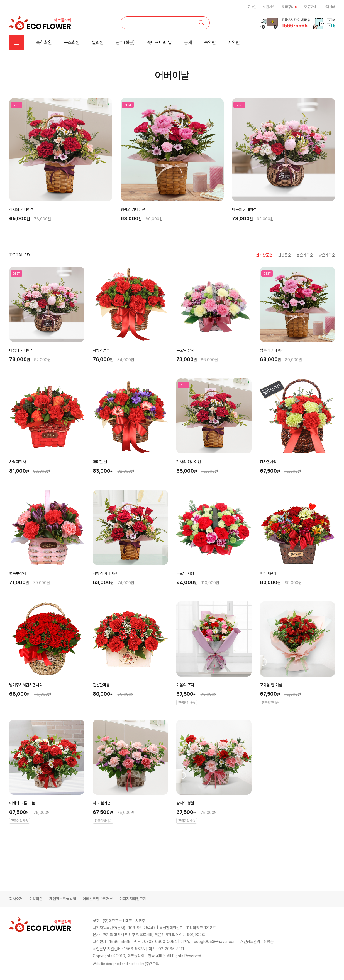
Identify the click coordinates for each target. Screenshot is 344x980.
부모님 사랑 (185, 573)
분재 (188, 42)
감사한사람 (268, 462)
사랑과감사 (18, 462)
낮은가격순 (327, 255)
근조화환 (72, 42)
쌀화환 (98, 42)
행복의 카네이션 (133, 209)
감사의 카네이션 (21, 209)
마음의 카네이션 (244, 209)
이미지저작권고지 (133, 899)
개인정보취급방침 (63, 899)
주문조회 (310, 7)
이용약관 (36, 899)
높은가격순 (305, 255)
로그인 (252, 7)
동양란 (210, 42)
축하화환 (44, 42)
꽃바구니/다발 (159, 42)
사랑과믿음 (101, 350)
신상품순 (284, 255)
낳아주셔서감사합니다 (26, 685)
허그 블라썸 (102, 803)
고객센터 (329, 7)
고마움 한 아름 (271, 685)
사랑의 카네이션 (105, 573)
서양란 (234, 42)
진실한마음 (101, 685)
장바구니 (290, 7)
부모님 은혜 (185, 350)
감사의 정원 (185, 803)
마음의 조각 (185, 685)
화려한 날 (100, 462)
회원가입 (269, 7)
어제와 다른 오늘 (22, 803)
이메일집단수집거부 (98, 899)
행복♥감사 (18, 573)
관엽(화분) (125, 42)
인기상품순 (264, 255)
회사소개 (16, 899)
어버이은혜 (268, 573)
